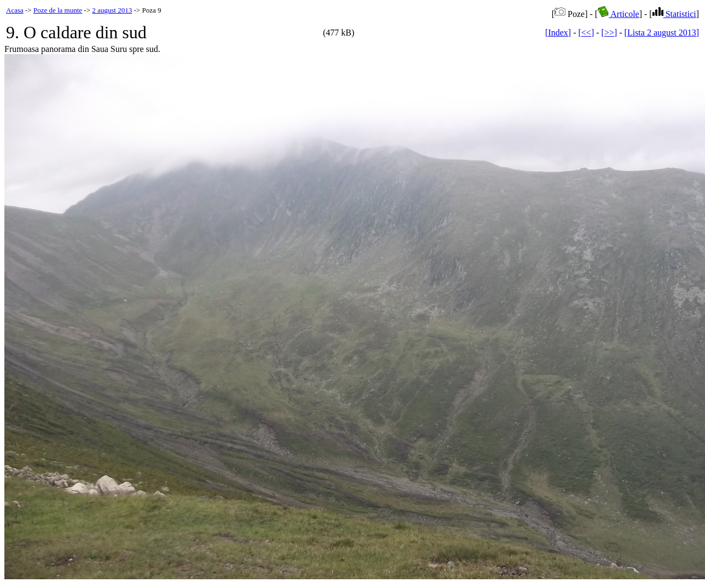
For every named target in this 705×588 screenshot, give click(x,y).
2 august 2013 (112, 10)
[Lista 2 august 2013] (662, 33)
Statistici (674, 14)
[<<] (586, 33)
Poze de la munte (58, 10)
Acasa (15, 10)
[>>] (609, 33)
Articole (619, 14)
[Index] (558, 33)
